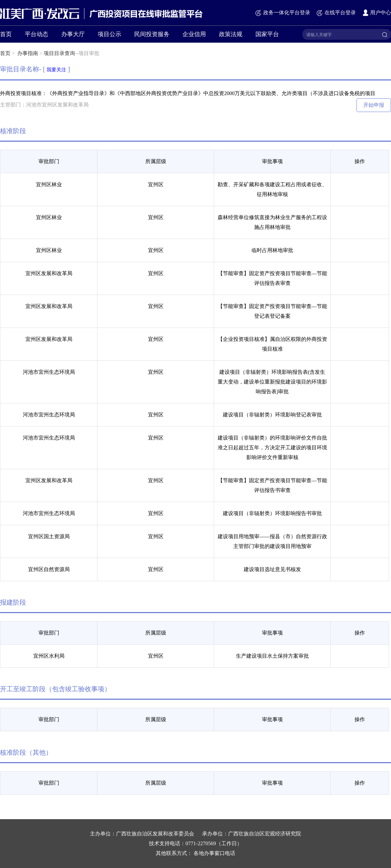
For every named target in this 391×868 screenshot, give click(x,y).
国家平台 (267, 34)
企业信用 (194, 34)
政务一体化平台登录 (283, 13)
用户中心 (377, 13)
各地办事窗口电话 (214, 853)
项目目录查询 (59, 53)
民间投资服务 (152, 34)
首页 (6, 34)
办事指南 (28, 53)
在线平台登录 (336, 13)
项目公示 (109, 34)
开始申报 (374, 105)
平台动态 (36, 34)
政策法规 (231, 34)
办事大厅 (73, 34)
